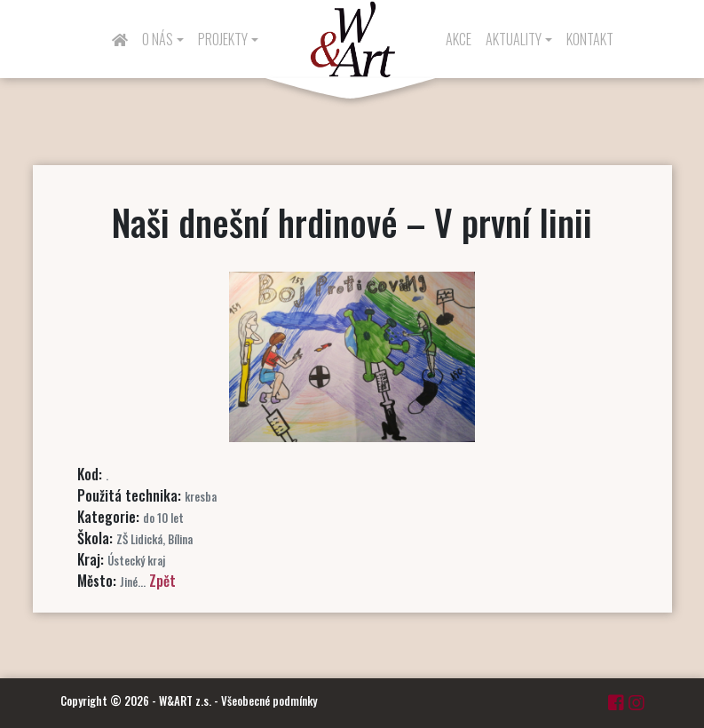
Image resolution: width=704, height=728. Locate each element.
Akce (459, 39)
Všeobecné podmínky (269, 700)
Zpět (162, 581)
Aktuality (514, 39)
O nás (158, 39)
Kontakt (590, 39)
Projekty (223, 39)
